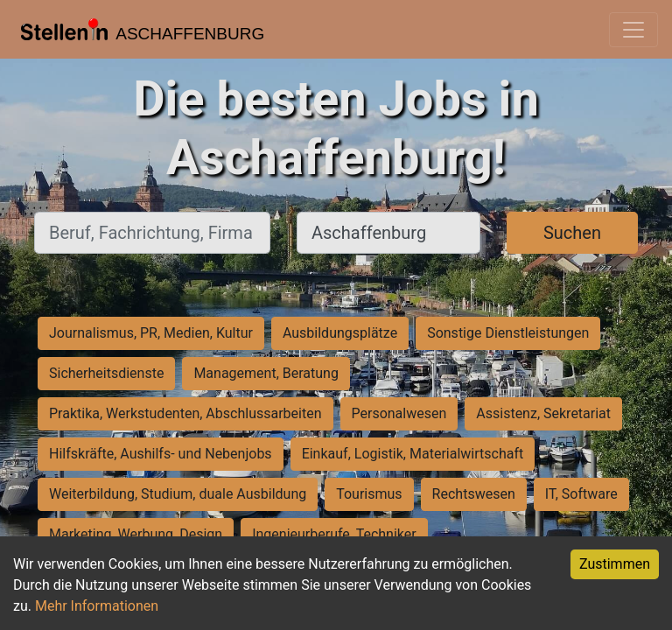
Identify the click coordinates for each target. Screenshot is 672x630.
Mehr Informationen (97, 606)
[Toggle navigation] (633, 30)
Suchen (572, 233)
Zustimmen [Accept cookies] (615, 564)
